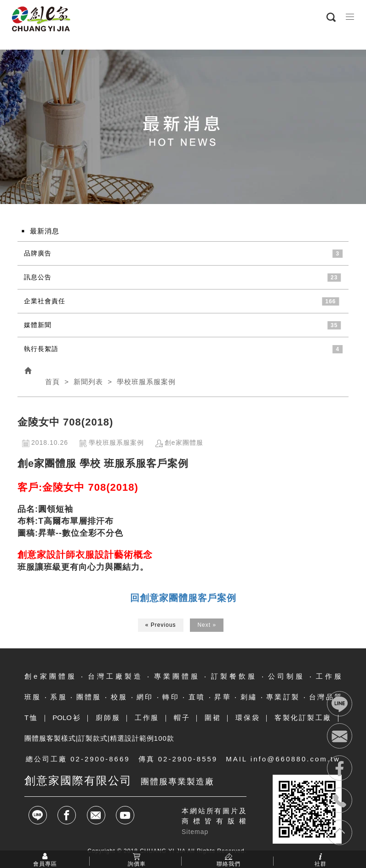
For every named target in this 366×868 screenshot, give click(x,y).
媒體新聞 (38, 325)
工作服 (147, 718)
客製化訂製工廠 (303, 718)
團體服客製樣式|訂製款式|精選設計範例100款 (99, 738)
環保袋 (248, 718)
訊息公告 (38, 277)
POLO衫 (67, 718)
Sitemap (195, 832)
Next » (207, 625)
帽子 (182, 718)
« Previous (161, 625)
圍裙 (213, 718)
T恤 (31, 718)
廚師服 (108, 718)
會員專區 (45, 863)
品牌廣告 (38, 253)
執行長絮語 (41, 349)
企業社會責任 (45, 301)
